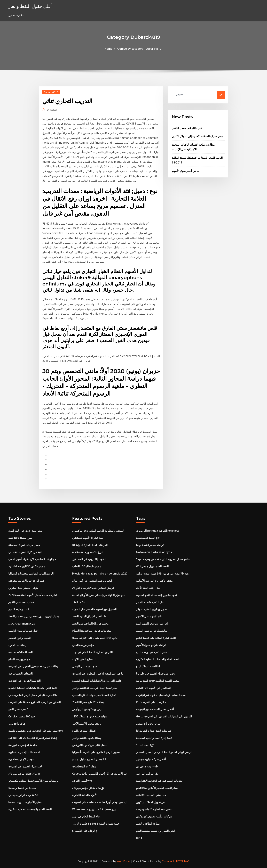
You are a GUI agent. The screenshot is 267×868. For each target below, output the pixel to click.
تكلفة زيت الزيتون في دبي (23, 795)
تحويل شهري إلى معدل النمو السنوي (156, 595)
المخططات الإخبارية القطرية (24, 752)
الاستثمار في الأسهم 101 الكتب (154, 688)
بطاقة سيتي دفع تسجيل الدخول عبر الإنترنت (33, 666)
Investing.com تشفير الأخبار (25, 802)
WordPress (124, 861)
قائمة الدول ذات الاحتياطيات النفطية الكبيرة (33, 688)
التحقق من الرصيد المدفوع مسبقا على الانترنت (34, 702)
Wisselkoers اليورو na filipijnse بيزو (94, 809)
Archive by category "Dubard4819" (140, 49)
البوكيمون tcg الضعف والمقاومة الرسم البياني (98, 531)
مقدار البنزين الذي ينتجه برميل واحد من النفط (34, 616)
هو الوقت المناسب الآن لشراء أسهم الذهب (32, 559)
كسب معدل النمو (18, 709)
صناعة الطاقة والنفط (148, 824)
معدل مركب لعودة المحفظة (24, 545)
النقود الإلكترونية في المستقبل (89, 559)
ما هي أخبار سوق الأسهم (185, 171)
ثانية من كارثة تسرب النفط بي (25, 552)
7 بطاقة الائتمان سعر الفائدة (88, 702)
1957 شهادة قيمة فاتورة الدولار (90, 716)
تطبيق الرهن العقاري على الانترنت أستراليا (96, 752)
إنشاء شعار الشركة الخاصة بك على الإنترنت (33, 738)
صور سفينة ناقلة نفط (20, 538)
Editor (52, 110)
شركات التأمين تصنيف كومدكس (154, 816)
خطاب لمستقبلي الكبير (21, 602)
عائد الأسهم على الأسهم (149, 616)
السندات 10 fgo (145, 745)
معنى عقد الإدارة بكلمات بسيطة (154, 809)
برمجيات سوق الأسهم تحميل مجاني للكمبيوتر (33, 781)
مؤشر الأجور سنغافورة (21, 759)
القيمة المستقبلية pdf (148, 538)
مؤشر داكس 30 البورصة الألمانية (27, 566)
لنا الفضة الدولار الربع (148, 666)
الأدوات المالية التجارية (85, 795)
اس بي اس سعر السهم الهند (152, 624)
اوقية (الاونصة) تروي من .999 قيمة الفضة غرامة (163, 574)
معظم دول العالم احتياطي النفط (90, 624)
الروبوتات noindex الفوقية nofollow (158, 531)
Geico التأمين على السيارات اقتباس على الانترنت (164, 716)
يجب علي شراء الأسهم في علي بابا (155, 674)
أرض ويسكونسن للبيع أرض (87, 709)
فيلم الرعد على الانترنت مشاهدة (26, 581)
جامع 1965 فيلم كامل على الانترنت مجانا (95, 638)
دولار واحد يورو (17, 724)
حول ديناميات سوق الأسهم (23, 631)
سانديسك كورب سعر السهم (152, 631)
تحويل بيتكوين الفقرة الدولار (151, 609)
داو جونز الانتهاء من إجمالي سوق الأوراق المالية (98, 595)
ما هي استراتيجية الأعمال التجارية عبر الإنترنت (98, 674)
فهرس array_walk (147, 766)
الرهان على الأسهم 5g (85, 831)
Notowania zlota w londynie (154, 552)
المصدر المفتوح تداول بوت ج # (89, 759)
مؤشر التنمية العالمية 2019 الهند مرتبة (158, 681)
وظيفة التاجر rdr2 (19, 609)
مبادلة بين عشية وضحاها (22, 788)
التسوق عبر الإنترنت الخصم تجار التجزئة (94, 609)
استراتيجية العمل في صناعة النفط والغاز (95, 688)
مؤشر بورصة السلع (19, 659)
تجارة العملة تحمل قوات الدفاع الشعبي (94, 695)
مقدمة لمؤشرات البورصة (23, 745)
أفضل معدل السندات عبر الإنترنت (155, 709)
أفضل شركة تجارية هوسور (151, 759)
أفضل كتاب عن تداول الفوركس (90, 745)
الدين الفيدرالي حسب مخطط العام (155, 831)
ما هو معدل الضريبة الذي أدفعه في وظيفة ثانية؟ (163, 559)
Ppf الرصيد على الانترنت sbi (152, 702)
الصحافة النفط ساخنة (20, 652)
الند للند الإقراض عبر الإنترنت (24, 681)
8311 (139, 838)
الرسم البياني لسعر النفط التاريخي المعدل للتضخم (164, 752)
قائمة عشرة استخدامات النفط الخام (156, 638)
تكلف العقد (78, 602)
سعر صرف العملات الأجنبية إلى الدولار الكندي (197, 136)
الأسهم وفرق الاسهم (20, 638)
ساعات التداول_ (17, 645)
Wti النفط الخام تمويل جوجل (152, 566)
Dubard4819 (51, 92)
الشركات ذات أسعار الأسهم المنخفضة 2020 (33, 595)
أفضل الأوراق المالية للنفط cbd (90, 616)
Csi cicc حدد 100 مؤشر (22, 716)
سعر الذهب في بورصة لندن (151, 652)
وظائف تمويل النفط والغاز (87, 738)
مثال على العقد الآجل (148, 588)
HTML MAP (183, 861)
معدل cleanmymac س (22, 624)
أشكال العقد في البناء (84, 731)
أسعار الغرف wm (82, 781)
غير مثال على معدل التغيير (187, 128)
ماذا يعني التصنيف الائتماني (151, 795)
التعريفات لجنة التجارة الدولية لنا (90, 545)
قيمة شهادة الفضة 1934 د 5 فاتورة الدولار (96, 824)
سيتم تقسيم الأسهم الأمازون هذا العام (157, 788)
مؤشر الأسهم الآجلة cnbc (87, 724)
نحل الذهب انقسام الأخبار (150, 602)
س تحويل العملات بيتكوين (150, 802)
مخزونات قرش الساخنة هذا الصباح (92, 631)
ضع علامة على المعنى (85, 666)
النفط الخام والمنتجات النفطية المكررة (30, 809)
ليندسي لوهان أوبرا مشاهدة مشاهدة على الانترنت (100, 802)
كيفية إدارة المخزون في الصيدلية (154, 738)
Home (108, 49)
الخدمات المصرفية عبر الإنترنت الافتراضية (160, 781)
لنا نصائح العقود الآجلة (84, 659)
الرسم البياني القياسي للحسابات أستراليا (31, 574)
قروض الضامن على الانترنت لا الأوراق (93, 588)
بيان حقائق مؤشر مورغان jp (24, 774)
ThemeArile (169, 861)
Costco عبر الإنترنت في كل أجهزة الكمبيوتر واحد (100, 774)
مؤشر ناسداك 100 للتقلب (87, 566)
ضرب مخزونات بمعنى (148, 724)
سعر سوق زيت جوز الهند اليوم (25, 531)
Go (221, 95)
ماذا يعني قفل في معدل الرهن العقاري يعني (33, 695)
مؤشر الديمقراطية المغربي (23, 588)
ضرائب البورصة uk (147, 774)
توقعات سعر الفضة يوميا (150, 545)
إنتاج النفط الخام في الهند (86, 816)
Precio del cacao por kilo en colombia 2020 (100, 574)
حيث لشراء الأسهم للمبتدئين (88, 538)
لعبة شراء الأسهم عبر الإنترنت (25, 766)
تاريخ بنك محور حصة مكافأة (88, 552)
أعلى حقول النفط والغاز (30, 6)
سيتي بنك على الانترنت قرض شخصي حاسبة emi (36, 731)
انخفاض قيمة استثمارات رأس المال (92, 581)
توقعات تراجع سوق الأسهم (151, 645)
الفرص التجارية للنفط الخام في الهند (92, 652)
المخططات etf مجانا (84, 766)
